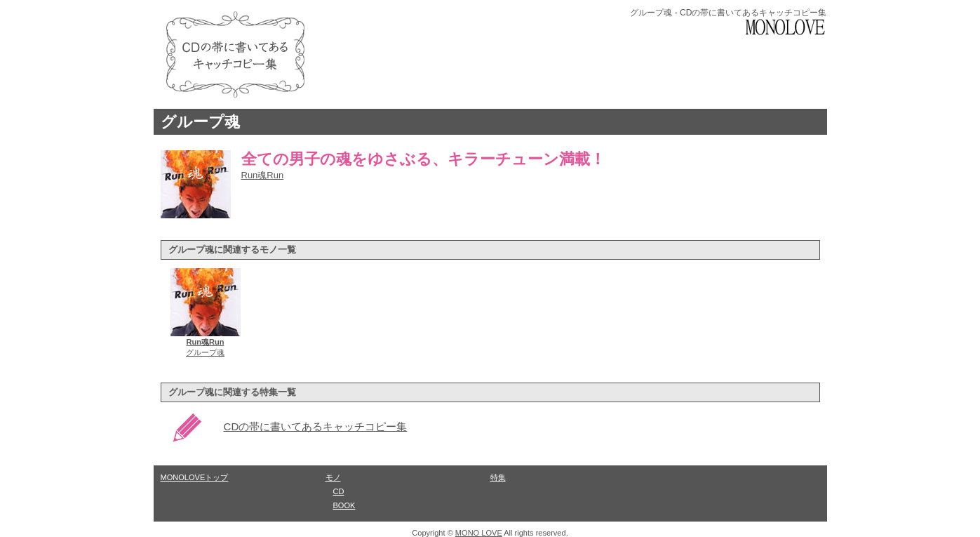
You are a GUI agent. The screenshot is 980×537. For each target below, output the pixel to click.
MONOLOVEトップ (195, 477)
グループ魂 (200, 122)
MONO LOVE (479, 533)
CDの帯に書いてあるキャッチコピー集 (316, 426)
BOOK (344, 505)
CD (339, 491)
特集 (498, 477)
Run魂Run (263, 175)
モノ (333, 477)
